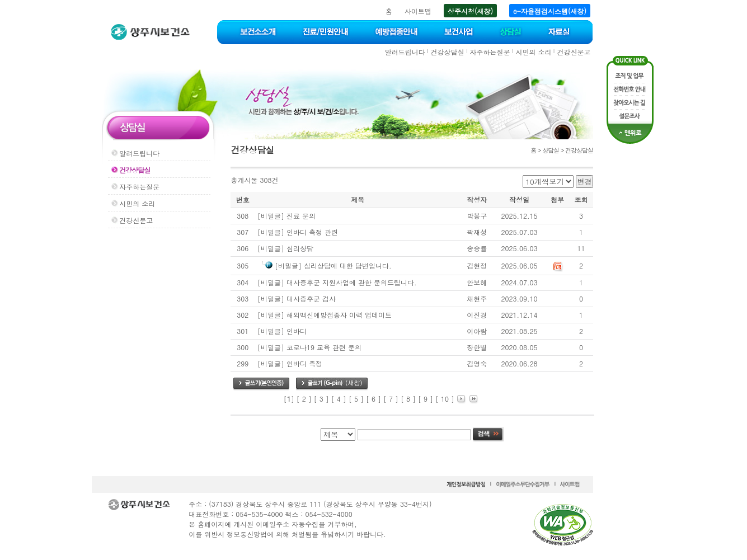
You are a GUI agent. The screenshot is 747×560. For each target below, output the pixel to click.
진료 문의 (301, 216)
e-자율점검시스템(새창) (550, 11)
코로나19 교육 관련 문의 (324, 347)
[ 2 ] (304, 399)
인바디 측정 (304, 363)
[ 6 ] (373, 399)
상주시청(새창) (470, 11)
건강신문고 (574, 52)
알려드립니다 (405, 52)
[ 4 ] (339, 399)
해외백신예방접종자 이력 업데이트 (339, 315)
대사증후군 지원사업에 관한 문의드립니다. (352, 282)
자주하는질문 (490, 52)
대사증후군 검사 (311, 298)
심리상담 (300, 248)
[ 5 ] (356, 399)
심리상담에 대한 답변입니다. (348, 265)
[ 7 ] (391, 399)
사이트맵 (418, 11)
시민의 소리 (533, 52)
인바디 (297, 331)
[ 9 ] (426, 399)
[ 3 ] (321, 399)
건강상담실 (448, 52)
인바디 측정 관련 (312, 232)
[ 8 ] (408, 399)
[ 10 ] (445, 399)
